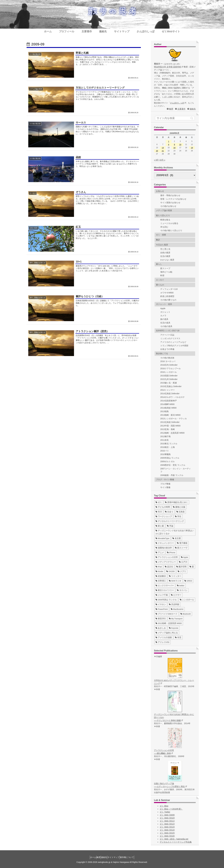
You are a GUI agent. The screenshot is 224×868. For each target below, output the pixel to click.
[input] (175, 118)
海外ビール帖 (166, 272)
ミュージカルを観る (169, 223)
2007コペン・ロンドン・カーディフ (175, 470)
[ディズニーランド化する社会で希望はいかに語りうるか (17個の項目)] (175, 532)
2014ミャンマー (167, 390)
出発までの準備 (167, 349)
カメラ (163, 316)
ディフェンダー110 (169, 289)
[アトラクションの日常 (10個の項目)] (167, 557)
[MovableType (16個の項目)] (162, 538)
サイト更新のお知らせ (170, 203)
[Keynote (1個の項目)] (174, 628)
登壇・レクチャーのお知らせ (173, 199)
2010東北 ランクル (169, 444)
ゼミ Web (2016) (167, 836)
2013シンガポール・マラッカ (173, 419)
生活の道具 (165, 323)
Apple (163, 308)
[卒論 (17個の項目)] (170, 526)
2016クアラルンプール (170, 368)
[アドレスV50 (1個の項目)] (162, 642)
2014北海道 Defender (170, 394)
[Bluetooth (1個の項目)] (186, 614)
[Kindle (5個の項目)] (159, 571)
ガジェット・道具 (164, 304)
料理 (162, 276)
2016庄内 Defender (169, 365)
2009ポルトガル (167, 461)
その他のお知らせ (168, 206)
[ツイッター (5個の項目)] (175, 576)
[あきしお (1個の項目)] (161, 628)
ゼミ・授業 (161, 235)
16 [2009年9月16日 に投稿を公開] (174, 148)
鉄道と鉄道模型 (167, 296)
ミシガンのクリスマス (170, 338)
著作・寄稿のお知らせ (170, 195)
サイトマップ (116, 857)
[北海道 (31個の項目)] (181, 512)
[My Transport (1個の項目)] (176, 619)
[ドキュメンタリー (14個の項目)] (165, 543)
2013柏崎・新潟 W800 (170, 415)
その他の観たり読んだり (171, 230)
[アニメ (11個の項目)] (160, 553)
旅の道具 (164, 319)
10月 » (162, 160)
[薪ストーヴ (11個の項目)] (181, 548)
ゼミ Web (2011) (167, 821)
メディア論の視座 (164, 210)
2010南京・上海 (167, 447)
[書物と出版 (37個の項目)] (179, 507)
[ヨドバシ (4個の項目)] (182, 590)
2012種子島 (165, 436)
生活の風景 (165, 256)
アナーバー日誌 (167, 335)
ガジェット (165, 312)
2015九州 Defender (169, 379)
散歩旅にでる (162, 353)
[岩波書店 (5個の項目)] (161, 576)
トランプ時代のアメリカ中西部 (174, 346)
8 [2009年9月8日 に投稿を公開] (169, 145)
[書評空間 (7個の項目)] (181, 567)
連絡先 (193, 109)
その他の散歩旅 (167, 358)
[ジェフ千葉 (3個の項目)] (162, 595)
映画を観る (165, 220)
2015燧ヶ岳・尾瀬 (168, 383)
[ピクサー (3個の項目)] (176, 595)
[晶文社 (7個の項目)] (169, 567)
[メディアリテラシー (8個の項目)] (166, 562)
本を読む (164, 227)
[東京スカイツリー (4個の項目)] (165, 590)
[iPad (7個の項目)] (159, 567)
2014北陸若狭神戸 (168, 401)
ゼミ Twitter (165, 812)
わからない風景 (167, 260)
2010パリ (164, 451)
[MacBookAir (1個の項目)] (177, 609)
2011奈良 (164, 440)
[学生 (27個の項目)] (178, 516)
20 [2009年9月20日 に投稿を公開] (157, 151)
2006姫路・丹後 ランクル (172, 475)
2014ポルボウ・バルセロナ (172, 397)
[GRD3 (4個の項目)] (188, 581)
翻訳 (158, 240)
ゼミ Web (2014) (167, 830)
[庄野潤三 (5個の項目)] (161, 581)
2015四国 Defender (169, 376)
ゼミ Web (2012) (167, 824)
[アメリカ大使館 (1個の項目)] (164, 637)
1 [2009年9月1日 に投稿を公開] (169, 141)
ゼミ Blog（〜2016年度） (171, 809)
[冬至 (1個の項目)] (178, 637)
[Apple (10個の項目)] (185, 557)
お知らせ (160, 191)
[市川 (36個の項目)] (159, 512)
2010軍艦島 (165, 454)
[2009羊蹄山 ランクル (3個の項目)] (166, 600)
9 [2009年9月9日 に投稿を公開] (174, 145)
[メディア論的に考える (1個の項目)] (167, 633)
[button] (192, 118)
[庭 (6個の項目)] (192, 567)
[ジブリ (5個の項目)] (182, 571)
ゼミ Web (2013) (167, 827)
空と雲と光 (165, 249)
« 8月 (156, 160)
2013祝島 (164, 411)
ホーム (88, 857)
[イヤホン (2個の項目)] (161, 604)
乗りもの (160, 285)
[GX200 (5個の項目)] (170, 571)
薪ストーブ (165, 268)
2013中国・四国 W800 (170, 426)
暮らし (159, 264)
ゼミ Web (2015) (167, 833)
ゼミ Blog (164, 806)
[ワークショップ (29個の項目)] (164, 516)
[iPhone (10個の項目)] (171, 553)
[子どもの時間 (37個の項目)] (163, 507)
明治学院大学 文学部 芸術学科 (169, 67)
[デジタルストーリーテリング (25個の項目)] (170, 521)
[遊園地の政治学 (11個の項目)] (164, 548)
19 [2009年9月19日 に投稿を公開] (192, 148)
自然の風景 (165, 253)
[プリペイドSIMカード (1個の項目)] (166, 614)
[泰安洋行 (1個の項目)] (161, 619)
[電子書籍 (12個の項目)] (182, 543)
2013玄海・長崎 (167, 429)
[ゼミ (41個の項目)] (159, 502)
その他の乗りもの (168, 300)
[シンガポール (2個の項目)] (187, 600)
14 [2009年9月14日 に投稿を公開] (163, 148)
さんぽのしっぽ (178, 103)
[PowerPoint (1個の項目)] (162, 609)
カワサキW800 (167, 293)
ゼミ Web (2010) (167, 818)
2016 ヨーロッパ (168, 361)
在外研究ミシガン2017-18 (168, 331)
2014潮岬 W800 (167, 404)
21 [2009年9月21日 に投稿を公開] (163, 151)
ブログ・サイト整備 (165, 479)
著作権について (132, 857)
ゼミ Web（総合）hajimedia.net (174, 839)
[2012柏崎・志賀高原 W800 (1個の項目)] (169, 623)
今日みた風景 (162, 245)
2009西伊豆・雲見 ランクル (173, 465)
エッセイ (160, 280)
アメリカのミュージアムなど (173, 342)
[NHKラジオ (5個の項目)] (175, 581)
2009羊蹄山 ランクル (170, 458)
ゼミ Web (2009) (167, 815)
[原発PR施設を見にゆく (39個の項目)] (176, 502)
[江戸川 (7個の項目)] (183, 562)
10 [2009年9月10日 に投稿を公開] (180, 145)
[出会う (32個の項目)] (169, 512)
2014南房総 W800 (168, 408)
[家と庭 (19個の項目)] (160, 526)
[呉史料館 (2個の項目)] (174, 604)
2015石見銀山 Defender (171, 386)
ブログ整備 (165, 484)
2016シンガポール (168, 372)
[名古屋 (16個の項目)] (177, 538)
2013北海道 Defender (170, 422)
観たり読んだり (163, 215)
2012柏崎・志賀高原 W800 (172, 433)
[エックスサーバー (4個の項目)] (165, 586)
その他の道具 (166, 326)
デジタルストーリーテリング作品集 (176, 842)
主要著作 (181, 109)
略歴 (171, 109)
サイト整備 (165, 487)
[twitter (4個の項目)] (181, 586)
